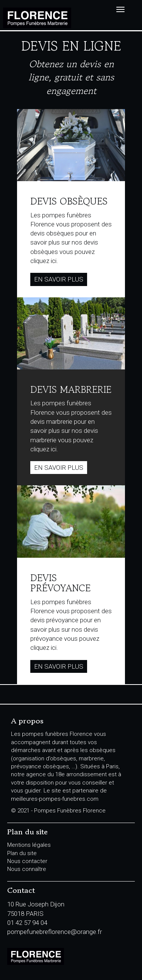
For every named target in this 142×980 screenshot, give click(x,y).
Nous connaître (27, 869)
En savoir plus (59, 279)
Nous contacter (27, 861)
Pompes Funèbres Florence (39, 18)
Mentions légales (29, 845)
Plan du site (22, 853)
